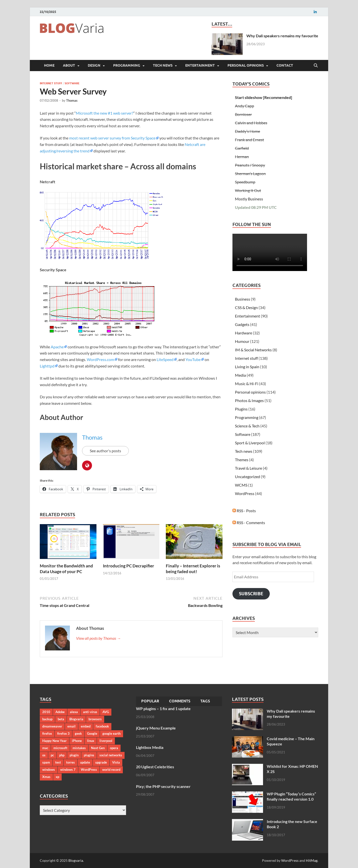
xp (57, 777)
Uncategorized (247, 477)
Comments (180, 701)
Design (94, 65)
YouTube (193, 359)
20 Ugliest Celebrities (155, 767)
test (58, 762)
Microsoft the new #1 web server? (105, 113)
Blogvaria (76, 719)
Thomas (72, 100)
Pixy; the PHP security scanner (163, 786)
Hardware (244, 333)
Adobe (60, 712)
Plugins (241, 409)
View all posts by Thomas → (98, 638)
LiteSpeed (165, 359)
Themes (242, 460)
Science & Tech (247, 426)
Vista (116, 762)
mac (45, 748)
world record (111, 770)
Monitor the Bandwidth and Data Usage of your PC (66, 569)
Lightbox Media (150, 747)
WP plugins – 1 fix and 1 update (163, 708)
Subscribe (251, 594)
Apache (57, 347)
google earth (112, 733)
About (69, 65)
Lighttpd (47, 366)
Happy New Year (54, 741)
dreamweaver (52, 726)
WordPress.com (100, 359)
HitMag (312, 860)
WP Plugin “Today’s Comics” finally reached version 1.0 (291, 796)
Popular (150, 701)
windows (49, 770)
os (44, 755)
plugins (89, 755)
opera (114, 748)
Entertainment (200, 65)
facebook (102, 726)
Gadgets (242, 324)
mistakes (79, 748)
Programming (127, 65)
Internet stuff (51, 83)
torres (70, 762)
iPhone (77, 741)
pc (52, 755)
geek (78, 733)
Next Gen (98, 748)
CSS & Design (246, 307)
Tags (205, 701)
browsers (95, 719)
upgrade (101, 762)
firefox (47, 733)
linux (91, 741)
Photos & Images (249, 400)
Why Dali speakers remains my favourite (282, 36)
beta (61, 719)
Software (72, 83)
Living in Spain (247, 367)
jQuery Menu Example (156, 728)
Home (49, 65)
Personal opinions (246, 65)
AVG (106, 712)
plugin (74, 755)
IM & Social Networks (253, 350)
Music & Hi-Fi (247, 384)
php (62, 755)
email (71, 726)
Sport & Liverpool (250, 443)
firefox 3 (63, 733)
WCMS (241, 485)
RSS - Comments (249, 523)
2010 (46, 712)
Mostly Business (249, 199)
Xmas (46, 777)
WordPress (245, 493)
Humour (242, 341)
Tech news (163, 65)
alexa (74, 712)
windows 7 (68, 770)
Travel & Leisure (248, 468)
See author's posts (105, 451)
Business (243, 299)
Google (92, 733)
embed (86, 726)
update (85, 762)
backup (47, 719)
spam (46, 762)
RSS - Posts (244, 511)
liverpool (106, 741)
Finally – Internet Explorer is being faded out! (193, 569)
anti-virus (90, 712)
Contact (285, 65)
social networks (111, 755)
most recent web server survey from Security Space (112, 138)
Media (240, 375)
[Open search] (316, 66)
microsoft (60, 748)
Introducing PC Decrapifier (129, 566)
